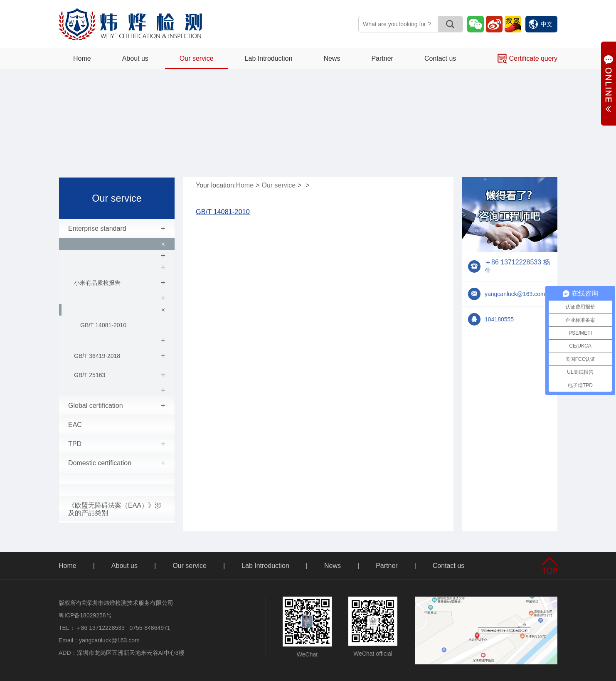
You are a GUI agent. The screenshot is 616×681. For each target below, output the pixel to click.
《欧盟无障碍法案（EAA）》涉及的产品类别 (115, 509)
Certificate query (527, 59)
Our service (197, 58)
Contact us (440, 58)
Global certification (117, 406)
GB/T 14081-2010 (103, 325)
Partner (382, 58)
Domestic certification (117, 463)
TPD (117, 444)
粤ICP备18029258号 (85, 615)
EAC (75, 425)
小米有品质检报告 (120, 283)
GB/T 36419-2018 (120, 356)
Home (82, 58)
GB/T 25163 (120, 375)
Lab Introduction (269, 58)
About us (135, 58)
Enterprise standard (117, 229)
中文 (541, 24)
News (332, 58)
